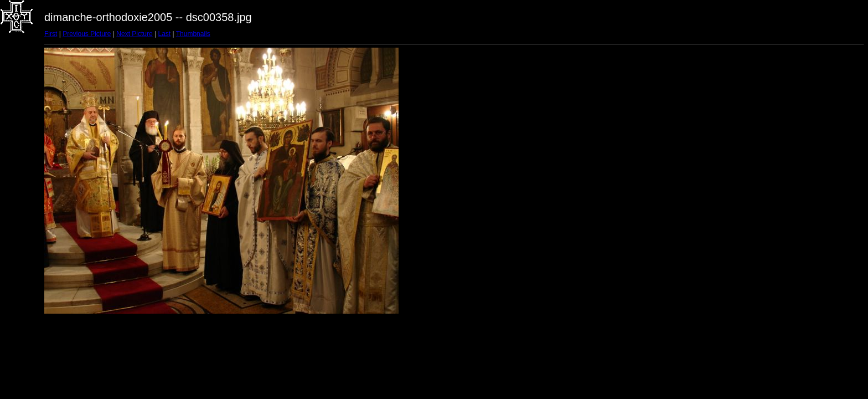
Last (164, 34)
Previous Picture (87, 34)
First (51, 34)
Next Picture (134, 34)
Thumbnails (193, 34)
